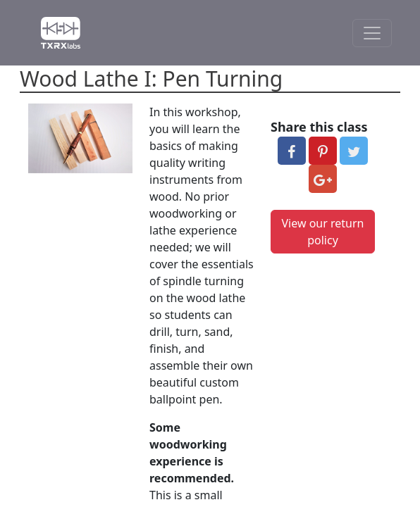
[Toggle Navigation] (372, 33)
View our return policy (323, 232)
